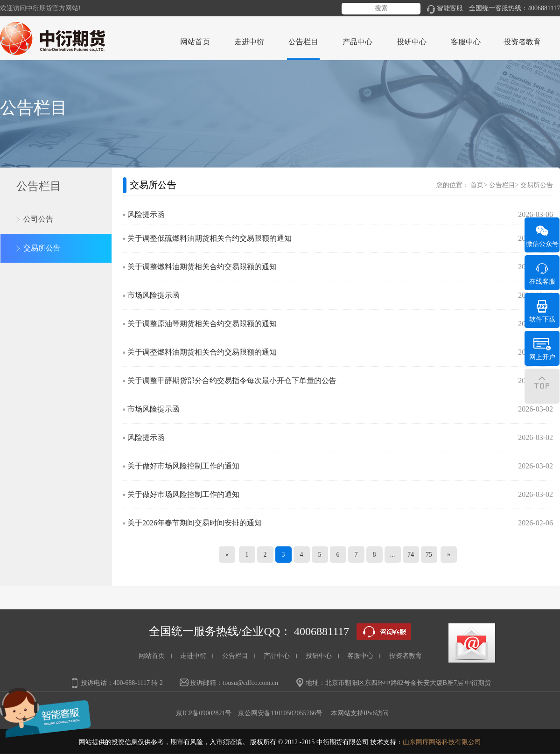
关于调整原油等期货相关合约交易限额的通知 (202, 324)
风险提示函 (146, 214)
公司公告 (38, 219)
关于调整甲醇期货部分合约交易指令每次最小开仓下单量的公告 (232, 380)
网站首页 (195, 42)
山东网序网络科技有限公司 (442, 742)
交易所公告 (42, 248)
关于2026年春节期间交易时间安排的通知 (195, 523)
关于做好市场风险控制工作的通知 (183, 466)
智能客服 (445, 8)
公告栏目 (502, 185)
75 (429, 555)
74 (411, 555)
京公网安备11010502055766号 (280, 713)
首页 (477, 185)
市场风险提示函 (154, 295)
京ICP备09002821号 (204, 713)
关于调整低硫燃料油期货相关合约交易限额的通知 (210, 238)
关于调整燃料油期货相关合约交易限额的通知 (202, 267)
